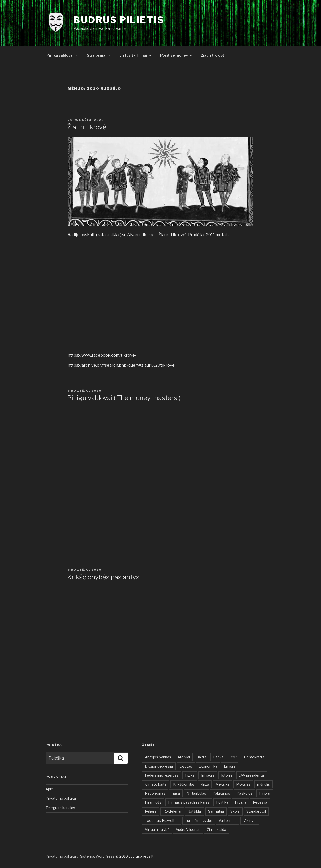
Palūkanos (221, 793)
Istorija (227, 775)
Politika (222, 802)
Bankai (219, 757)
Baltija (202, 757)
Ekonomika (208, 766)
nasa (176, 793)
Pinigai (265, 793)
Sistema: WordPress (98, 856)
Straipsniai (99, 55)
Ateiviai (184, 757)
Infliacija (208, 775)
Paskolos (245, 793)
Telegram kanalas (60, 808)
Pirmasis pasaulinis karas (189, 802)
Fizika (190, 775)
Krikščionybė (184, 784)
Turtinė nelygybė (199, 820)
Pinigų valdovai (63, 55)
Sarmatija (216, 811)
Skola (235, 811)
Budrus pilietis (119, 20)
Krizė (205, 784)
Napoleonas (155, 793)
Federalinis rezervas (162, 775)
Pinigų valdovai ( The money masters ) (124, 398)
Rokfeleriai (172, 811)
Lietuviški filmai (136, 55)
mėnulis (263, 784)
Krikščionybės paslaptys (103, 577)
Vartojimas (228, 820)
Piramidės (153, 802)
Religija (151, 811)
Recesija (260, 802)
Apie (49, 789)
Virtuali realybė (157, 829)
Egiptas (186, 766)
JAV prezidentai (252, 775)
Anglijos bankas (158, 757)
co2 (234, 757)
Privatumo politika (61, 798)
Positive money (176, 55)
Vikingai (250, 820)
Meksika (223, 784)
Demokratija (254, 757)
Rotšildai (195, 811)
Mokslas (243, 784)
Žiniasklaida (217, 829)
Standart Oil (256, 811)
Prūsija (241, 802)
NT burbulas (196, 793)
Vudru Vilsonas (188, 829)
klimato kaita (156, 784)
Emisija (230, 766)
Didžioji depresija (159, 766)
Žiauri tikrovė (213, 55)
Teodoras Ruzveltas (162, 820)
